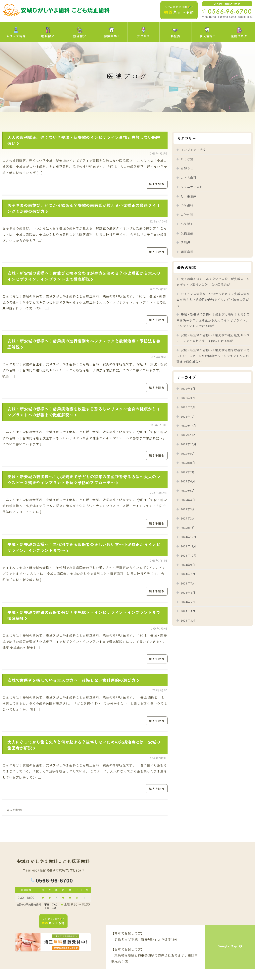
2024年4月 (188, 611)
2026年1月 (188, 416)
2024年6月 (188, 592)
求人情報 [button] (206, 32)
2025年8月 (188, 463)
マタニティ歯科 (192, 187)
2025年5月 (188, 490)
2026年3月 (188, 398)
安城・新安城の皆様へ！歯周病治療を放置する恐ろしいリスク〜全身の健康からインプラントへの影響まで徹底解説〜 (213, 356)
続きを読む (156, 184)
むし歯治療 (189, 196)
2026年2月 (188, 407)
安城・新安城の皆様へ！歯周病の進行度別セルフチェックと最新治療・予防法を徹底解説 (213, 338)
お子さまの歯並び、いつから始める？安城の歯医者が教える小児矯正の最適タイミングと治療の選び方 (213, 300)
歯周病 (185, 242)
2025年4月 (188, 500)
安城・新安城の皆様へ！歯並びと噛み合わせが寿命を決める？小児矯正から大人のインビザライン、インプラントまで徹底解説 (84, 278)
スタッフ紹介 (16, 32)
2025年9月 (188, 453)
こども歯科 (189, 178)
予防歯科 (187, 205)
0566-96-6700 (54, 891)
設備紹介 (80, 32)
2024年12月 (189, 537)
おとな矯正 (189, 159)
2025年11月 (188, 435)
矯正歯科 (187, 252)
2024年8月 (188, 574)
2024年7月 (188, 583)
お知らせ (187, 168)
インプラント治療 (193, 150)
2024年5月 (188, 602)
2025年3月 (188, 509)
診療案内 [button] (110, 32)
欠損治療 (187, 233)
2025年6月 (188, 481)
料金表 (176, 32)
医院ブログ (239, 32)
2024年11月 (188, 546)
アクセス (143, 32)
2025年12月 (188, 426)
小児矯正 (187, 224)
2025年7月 (188, 472)
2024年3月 (188, 620)
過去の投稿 (14, 821)
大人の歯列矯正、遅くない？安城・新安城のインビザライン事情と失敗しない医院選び (213, 282)
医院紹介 (48, 32)
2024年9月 (188, 565)
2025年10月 (189, 444)
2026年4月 (188, 388)
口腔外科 (187, 215)
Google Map (230, 958)
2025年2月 (188, 518)
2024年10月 (189, 555)
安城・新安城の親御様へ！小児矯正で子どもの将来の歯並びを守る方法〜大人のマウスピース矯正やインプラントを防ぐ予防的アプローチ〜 (84, 485)
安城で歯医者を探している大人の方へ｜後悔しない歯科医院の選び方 (74, 689)
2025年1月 (188, 528)
